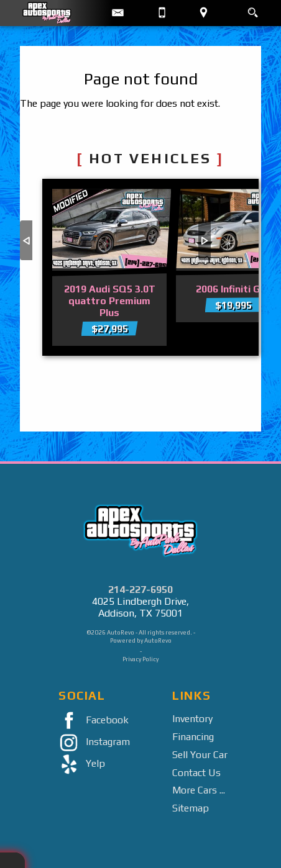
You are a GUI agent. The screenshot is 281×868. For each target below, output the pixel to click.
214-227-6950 (140, 590)
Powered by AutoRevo (141, 640)
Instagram (92, 743)
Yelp (79, 765)
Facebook (91, 721)
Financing (193, 737)
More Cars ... (199, 790)
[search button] (253, 9)
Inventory (192, 719)
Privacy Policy (140, 659)
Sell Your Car (200, 755)
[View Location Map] (204, 13)
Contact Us (196, 773)
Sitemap (191, 808)
